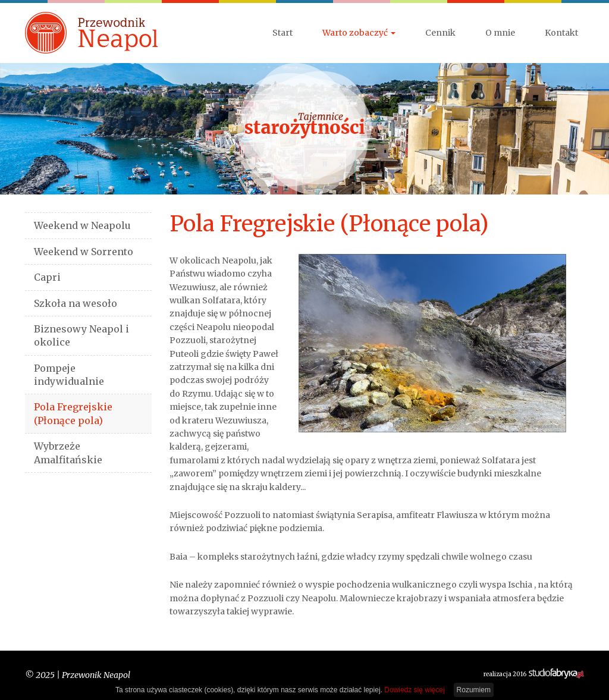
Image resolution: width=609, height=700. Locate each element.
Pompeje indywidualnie (69, 375)
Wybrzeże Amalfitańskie (68, 453)
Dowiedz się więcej (414, 690)
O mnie (500, 33)
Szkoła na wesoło (76, 303)
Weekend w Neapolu (82, 225)
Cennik (440, 33)
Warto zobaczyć (359, 33)
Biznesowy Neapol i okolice (81, 335)
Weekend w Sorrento (84, 252)
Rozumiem (474, 690)
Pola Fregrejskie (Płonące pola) (73, 413)
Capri (47, 277)
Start (282, 33)
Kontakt (561, 33)
